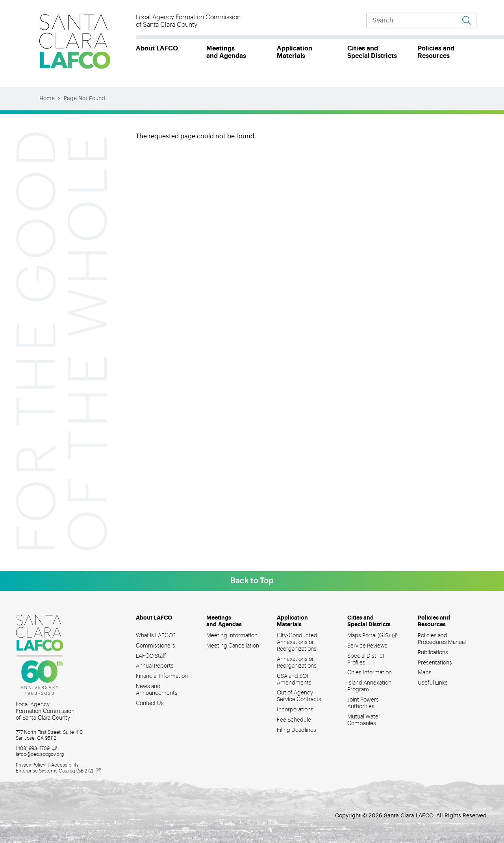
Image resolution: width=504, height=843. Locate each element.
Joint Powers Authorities (363, 703)
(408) (37, 748)
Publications (433, 653)
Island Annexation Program (369, 686)
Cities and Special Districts (372, 52)
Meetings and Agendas (226, 52)
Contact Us (150, 703)
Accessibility (65, 765)
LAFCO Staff (151, 656)
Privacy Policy (31, 765)
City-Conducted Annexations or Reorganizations (297, 642)
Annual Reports (155, 666)
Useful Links (433, 683)
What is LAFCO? (156, 636)
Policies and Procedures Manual (442, 639)
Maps (425, 673)
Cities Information (370, 673)
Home (47, 99)
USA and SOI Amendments (294, 680)
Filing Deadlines (296, 730)
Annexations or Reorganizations (297, 663)
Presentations (435, 663)
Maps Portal (373, 636)
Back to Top (252, 581)
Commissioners (156, 646)
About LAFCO (157, 48)
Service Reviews (367, 646)
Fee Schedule (294, 720)
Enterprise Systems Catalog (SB (59, 771)
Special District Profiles (366, 660)
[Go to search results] (467, 20)
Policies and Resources (436, 52)
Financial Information (162, 676)
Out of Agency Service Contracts (299, 696)
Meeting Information (232, 636)
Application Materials (295, 52)
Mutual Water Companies (364, 720)
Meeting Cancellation (233, 646)
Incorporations (295, 710)
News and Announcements (157, 690)
